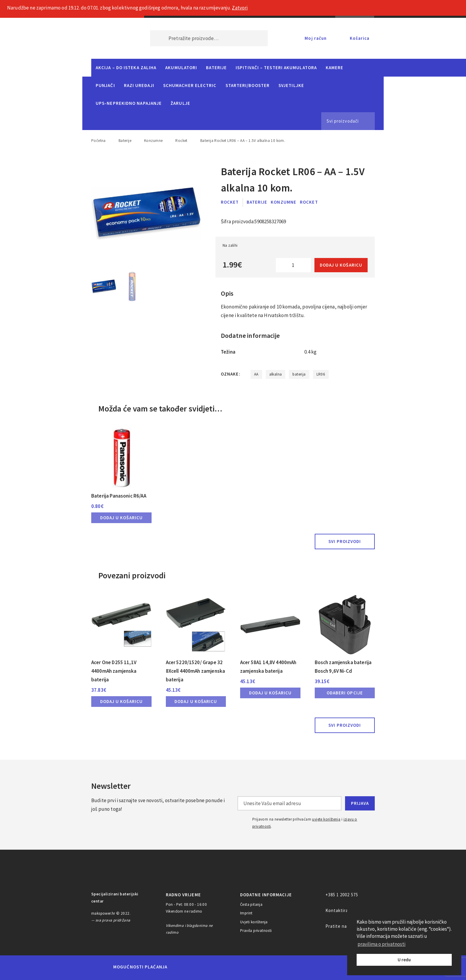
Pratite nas (337, 926)
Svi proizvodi (345, 541)
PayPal (305, 967)
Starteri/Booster (248, 85)
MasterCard (182, 967)
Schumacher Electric (190, 85)
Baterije (216, 68)
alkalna (276, 374)
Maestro (202, 967)
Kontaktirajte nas (344, 910)
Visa (224, 967)
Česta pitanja (251, 904)
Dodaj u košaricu (341, 265)
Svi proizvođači (343, 121)
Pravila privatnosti (256, 931)
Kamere (335, 68)
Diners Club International (252, 967)
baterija (299, 374)
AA (256, 374)
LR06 (321, 374)
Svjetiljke (291, 85)
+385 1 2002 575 (342, 895)
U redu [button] (404, 960)
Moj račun (316, 38)
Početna (99, 141)
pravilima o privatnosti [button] (381, 944)
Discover (280, 967)
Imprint (246, 913)
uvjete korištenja (326, 819)
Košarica (360, 38)
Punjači (105, 85)
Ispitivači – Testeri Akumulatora (276, 68)
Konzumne (153, 141)
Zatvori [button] (240, 8)
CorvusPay (339, 967)
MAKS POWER (112, 38)
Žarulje (180, 103)
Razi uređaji (139, 85)
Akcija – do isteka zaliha (126, 68)
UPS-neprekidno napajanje (129, 103)
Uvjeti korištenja (254, 922)
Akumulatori (181, 68)
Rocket (181, 141)
